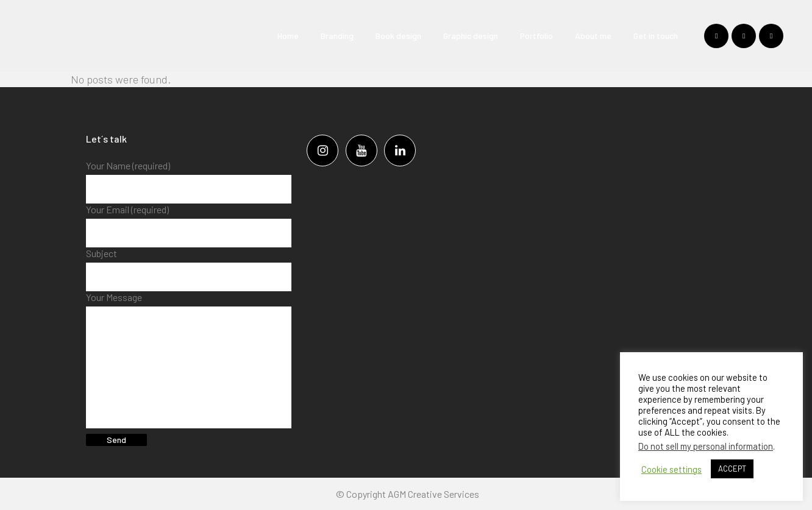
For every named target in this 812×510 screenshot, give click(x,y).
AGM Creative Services (433, 494)
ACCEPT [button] (732, 469)
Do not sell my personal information (706, 446)
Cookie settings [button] (671, 469)
